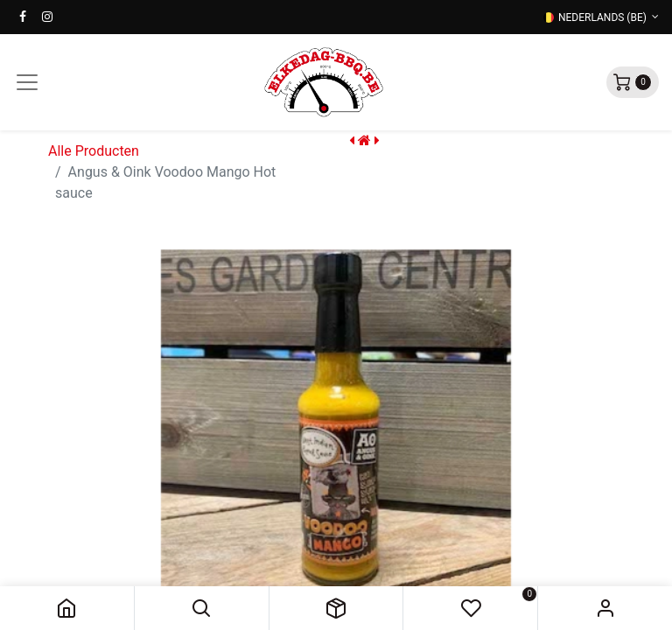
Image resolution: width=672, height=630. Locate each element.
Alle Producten (94, 151)
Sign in (605, 608)
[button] (202, 608)
